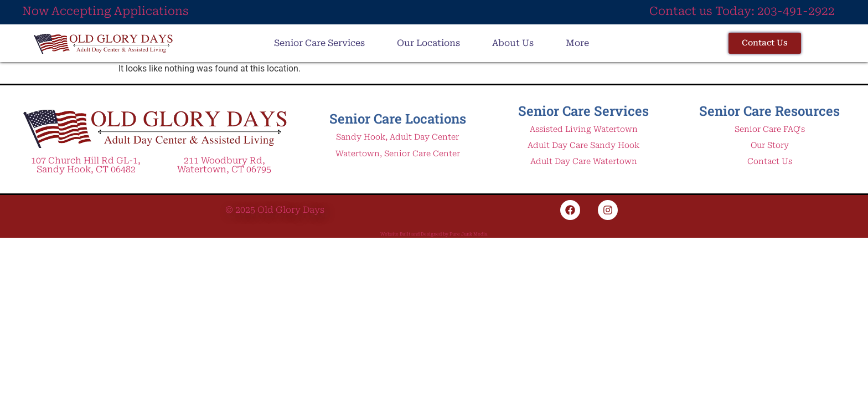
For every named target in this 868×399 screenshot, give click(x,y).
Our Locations (428, 43)
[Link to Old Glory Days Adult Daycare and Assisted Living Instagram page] (608, 210)
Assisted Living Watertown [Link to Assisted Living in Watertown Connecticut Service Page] (584, 129)
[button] (322, 43)
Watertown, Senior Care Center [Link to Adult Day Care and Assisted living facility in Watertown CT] (398, 154)
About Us (513, 43)
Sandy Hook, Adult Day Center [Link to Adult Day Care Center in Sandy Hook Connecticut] (397, 137)
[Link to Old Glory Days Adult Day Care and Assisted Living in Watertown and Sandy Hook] (103, 44)
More (577, 43)
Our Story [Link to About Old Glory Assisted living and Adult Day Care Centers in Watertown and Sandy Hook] (770, 145)
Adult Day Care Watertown (584, 162)
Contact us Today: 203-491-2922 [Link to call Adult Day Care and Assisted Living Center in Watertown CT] (742, 11)
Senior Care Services (319, 43)
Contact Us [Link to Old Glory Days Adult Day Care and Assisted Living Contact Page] (770, 162)
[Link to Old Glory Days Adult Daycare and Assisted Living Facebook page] (570, 210)
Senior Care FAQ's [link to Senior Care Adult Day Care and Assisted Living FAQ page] (770, 129)
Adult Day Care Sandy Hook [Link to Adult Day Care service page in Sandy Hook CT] (583, 145)
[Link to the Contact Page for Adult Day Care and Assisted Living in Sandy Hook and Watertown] (765, 43)
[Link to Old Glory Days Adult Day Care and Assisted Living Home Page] (155, 128)
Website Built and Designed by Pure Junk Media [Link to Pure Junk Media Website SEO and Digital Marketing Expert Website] (434, 234)
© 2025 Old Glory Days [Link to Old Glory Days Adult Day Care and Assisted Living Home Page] (275, 210)
